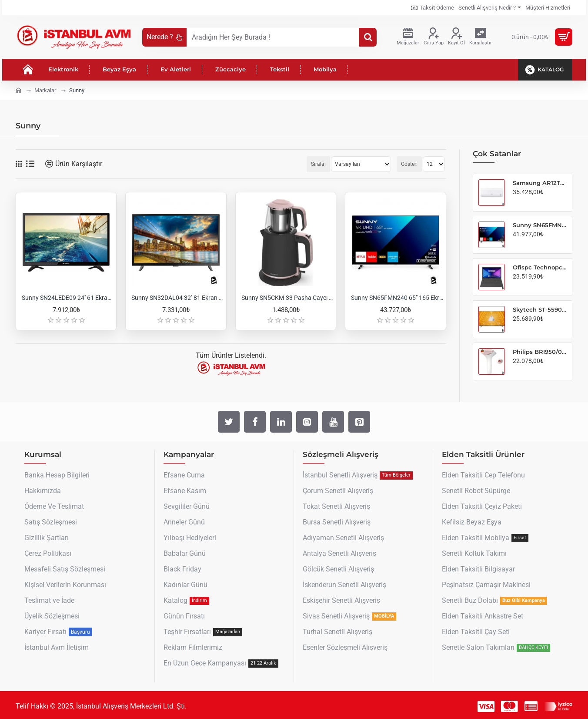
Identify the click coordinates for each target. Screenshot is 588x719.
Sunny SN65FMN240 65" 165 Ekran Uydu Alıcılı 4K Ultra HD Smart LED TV (397, 298)
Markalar (45, 90)
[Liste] (30, 164)
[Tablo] (19, 164)
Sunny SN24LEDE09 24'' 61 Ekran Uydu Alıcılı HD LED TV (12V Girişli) (68, 298)
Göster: (409, 164)
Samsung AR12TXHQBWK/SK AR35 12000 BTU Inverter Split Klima (540, 183)
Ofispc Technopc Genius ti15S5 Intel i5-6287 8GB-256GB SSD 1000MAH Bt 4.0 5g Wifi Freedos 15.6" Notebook (540, 267)
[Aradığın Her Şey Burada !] (368, 37)
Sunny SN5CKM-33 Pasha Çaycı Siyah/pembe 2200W (287, 298)
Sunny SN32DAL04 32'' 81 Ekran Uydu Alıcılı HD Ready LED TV (177, 298)
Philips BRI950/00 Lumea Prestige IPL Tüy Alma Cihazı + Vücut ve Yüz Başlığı (540, 352)
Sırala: (318, 164)
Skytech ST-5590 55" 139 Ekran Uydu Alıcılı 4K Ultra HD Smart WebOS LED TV (540, 309)
